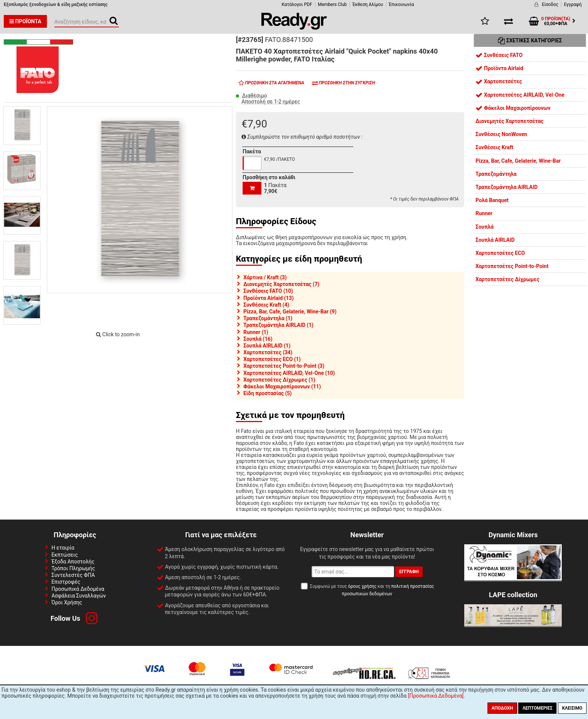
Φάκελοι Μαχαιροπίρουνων (513, 108)
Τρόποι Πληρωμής (73, 568)
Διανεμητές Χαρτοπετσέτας (509, 121)
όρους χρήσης (362, 586)
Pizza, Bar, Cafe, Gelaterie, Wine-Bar (518, 161)
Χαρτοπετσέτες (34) (268, 352)
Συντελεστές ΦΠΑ (73, 575)
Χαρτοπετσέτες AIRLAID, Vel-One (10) (289, 373)
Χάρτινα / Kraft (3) (265, 277)
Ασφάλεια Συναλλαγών (79, 596)
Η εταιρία (63, 548)
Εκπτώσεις (64, 555)
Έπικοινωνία (401, 4)
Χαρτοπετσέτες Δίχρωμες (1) (279, 380)
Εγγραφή (573, 4)
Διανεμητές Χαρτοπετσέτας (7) (281, 284)
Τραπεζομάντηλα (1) (268, 318)
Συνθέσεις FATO (499, 55)
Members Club (332, 4)
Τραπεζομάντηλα (496, 174)
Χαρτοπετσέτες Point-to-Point (512, 266)
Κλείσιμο (572, 708)
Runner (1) (256, 332)
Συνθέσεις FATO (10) (268, 291)
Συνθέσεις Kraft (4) (266, 305)
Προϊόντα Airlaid (499, 68)
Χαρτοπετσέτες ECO (500, 253)
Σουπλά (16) (258, 339)
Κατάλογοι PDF (297, 4)
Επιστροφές (66, 582)
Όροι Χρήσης (67, 602)
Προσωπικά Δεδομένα (78, 589)
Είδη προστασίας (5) (268, 393)
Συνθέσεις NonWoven (501, 134)
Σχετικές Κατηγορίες (530, 40)
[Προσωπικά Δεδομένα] (436, 696)
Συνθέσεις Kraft (494, 147)
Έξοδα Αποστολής (73, 562)
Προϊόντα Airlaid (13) (268, 298)
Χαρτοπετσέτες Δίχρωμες (507, 279)
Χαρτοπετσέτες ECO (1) (272, 359)
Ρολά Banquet (492, 200)
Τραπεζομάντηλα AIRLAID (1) (278, 325)
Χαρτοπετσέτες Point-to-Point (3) (284, 366)
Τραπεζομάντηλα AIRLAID (507, 187)
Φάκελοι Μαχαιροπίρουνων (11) (282, 386)
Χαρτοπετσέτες (499, 81)
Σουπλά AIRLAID (495, 240)
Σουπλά (484, 227)
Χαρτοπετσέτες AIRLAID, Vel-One (520, 95)
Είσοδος (550, 4)
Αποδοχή (502, 708)
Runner (484, 213)
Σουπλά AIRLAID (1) (267, 346)
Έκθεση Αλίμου (368, 4)
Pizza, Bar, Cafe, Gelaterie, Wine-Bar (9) (290, 312)
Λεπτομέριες (537, 708)
